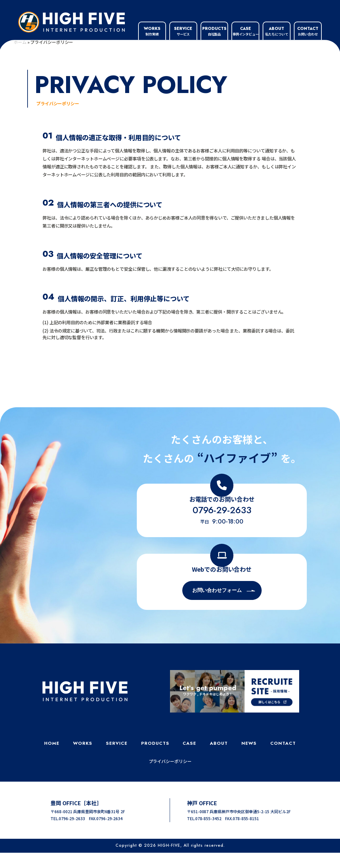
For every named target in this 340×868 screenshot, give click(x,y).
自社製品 (214, 31)
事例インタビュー (246, 31)
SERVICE (117, 759)
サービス (183, 31)
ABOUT (219, 759)
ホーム (20, 57)
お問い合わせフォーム (217, 606)
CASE (189, 759)
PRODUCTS (155, 759)
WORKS (83, 759)
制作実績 (152, 31)
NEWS (249, 759)
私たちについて (277, 31)
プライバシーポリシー (170, 776)
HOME (52, 759)
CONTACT (283, 759)
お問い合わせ (308, 31)
